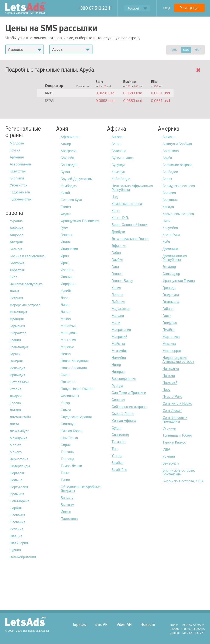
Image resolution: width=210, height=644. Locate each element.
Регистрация (189, 8)
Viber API (125, 624)
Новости (148, 624)
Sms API (102, 624)
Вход (167, 8)
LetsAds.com (26, 621)
